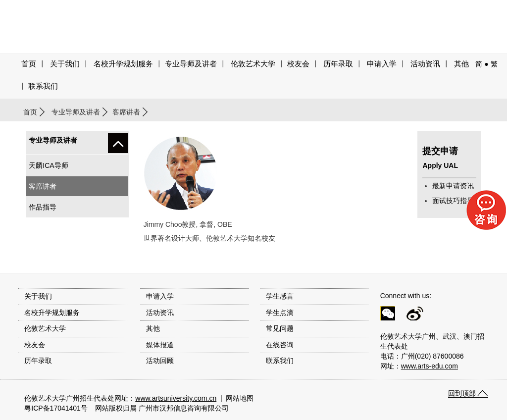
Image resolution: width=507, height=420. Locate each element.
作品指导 (43, 207)
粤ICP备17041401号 (56, 408)
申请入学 (382, 64)
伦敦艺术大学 (253, 64)
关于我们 (65, 64)
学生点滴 (280, 313)
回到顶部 (462, 393)
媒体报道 (160, 345)
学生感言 (280, 296)
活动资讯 (160, 313)
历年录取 (338, 64)
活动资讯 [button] (425, 64)
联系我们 (43, 86)
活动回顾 (160, 361)
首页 (29, 64)
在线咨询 (280, 345)
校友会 (298, 64)
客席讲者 (126, 112)
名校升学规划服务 (123, 64)
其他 (461, 64)
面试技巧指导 (453, 201)
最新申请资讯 (453, 186)
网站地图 (240, 398)
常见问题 (280, 328)
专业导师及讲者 (191, 64)
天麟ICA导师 (48, 165)
